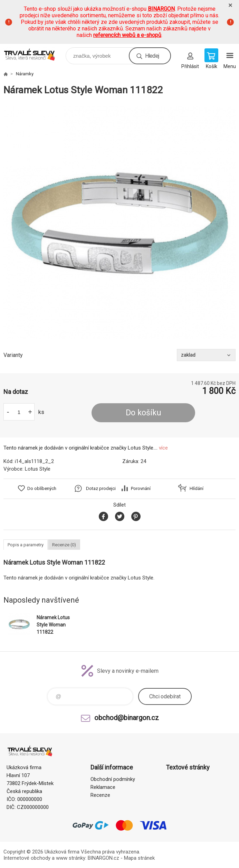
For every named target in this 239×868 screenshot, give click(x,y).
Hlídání (197, 488)
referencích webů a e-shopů (127, 35)
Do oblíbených (42, 488)
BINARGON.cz (103, 858)
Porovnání (141, 488)
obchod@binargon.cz (127, 718)
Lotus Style (38, 469)
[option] (119, 223)
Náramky (25, 74)
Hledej (152, 56)
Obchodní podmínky (113, 779)
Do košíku (144, 413)
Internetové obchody (27, 858)
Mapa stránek (139, 858)
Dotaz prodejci (101, 488)
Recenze (100, 795)
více (163, 448)
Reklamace (103, 787)
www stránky (71, 858)
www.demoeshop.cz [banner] (34, 54)
